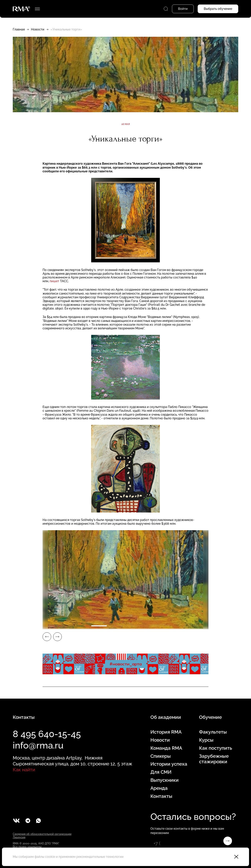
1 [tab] (99, 626)
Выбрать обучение (218, 9)
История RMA (166, 732)
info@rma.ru (38, 745)
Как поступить (216, 748)
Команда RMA (166, 748)
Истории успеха (169, 764)
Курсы (206, 740)
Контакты (161, 796)
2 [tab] (117, 626)
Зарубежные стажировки (214, 759)
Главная (19, 29)
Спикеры (161, 756)
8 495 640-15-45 (47, 734)
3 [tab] (134, 626)
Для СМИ (161, 772)
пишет (54, 281)
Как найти (24, 770)
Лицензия (19, 837)
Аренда (159, 788)
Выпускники (165, 780)
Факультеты (213, 732)
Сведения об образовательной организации (42, 834)
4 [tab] (152, 626)
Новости (38, 29)
